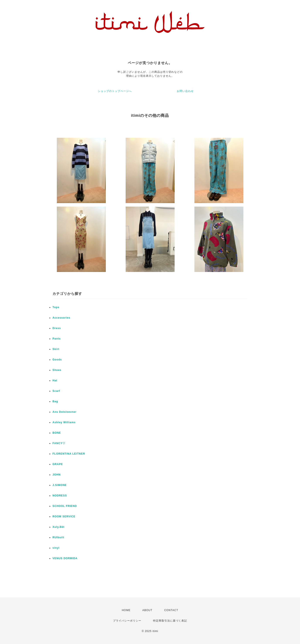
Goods (57, 360)
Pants (57, 339)
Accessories (61, 318)
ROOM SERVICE (64, 517)
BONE (57, 433)
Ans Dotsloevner (64, 412)
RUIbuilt (58, 537)
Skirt (56, 349)
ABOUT (147, 610)
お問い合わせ (185, 91)
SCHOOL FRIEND (65, 506)
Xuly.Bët (58, 527)
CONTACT (171, 610)
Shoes (57, 370)
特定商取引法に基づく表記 (170, 621)
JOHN (56, 475)
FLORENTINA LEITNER (69, 454)
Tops (56, 307)
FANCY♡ (59, 443)
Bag (55, 401)
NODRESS (60, 496)
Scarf (56, 391)
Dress (57, 328)
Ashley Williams (64, 422)
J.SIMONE (60, 485)
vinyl (56, 548)
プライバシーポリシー (127, 621)
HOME (126, 610)
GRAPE (58, 464)
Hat (55, 381)
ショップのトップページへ (115, 91)
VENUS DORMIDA (65, 558)
